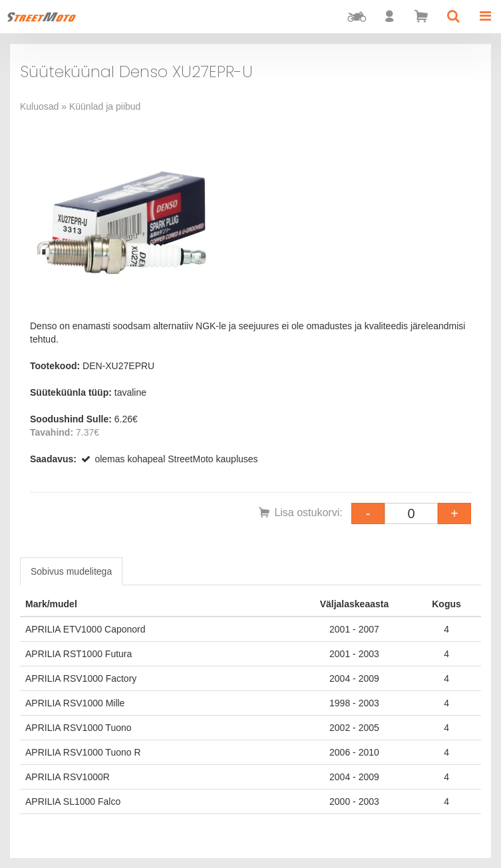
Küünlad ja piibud (105, 106)
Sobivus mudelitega (71, 571)
